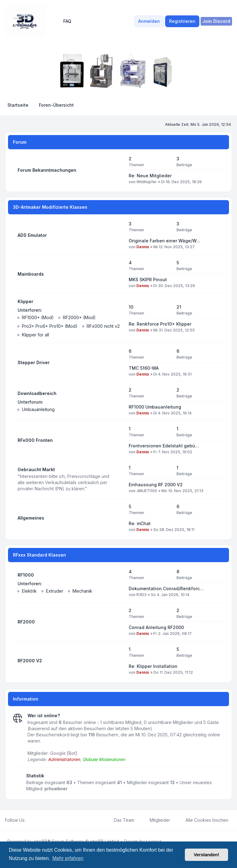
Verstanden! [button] (206, 855)
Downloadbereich (37, 393)
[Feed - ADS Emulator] (118, 235)
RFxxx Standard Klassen (39, 555)
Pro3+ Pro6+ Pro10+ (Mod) (50, 326)
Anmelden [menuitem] (149, 21)
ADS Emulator (32, 235)
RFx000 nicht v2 (103, 326)
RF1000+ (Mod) (38, 317)
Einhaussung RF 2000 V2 (156, 485)
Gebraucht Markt (36, 469)
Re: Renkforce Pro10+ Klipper (160, 324)
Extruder (55, 591)
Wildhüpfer (147, 182)
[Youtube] (39, 820)
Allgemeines (31, 518)
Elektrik (29, 591)
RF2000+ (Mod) (79, 317)
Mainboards (31, 274)
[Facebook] (29, 820)
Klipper (25, 301)
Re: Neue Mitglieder (150, 176)
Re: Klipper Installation (153, 666)
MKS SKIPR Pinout (148, 280)
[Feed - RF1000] (118, 583)
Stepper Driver (34, 362)
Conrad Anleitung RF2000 (156, 627)
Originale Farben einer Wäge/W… (164, 241)
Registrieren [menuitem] (182, 21)
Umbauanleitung (38, 409)
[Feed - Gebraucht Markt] (118, 479)
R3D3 (141, 595)
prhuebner (56, 789)
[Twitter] (34, 820)
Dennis (143, 247)
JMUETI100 (147, 491)
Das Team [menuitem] (120, 820)
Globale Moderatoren (104, 759)
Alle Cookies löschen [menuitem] (203, 820)
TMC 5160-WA (144, 368)
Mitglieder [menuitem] (156, 820)
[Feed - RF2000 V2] (118, 661)
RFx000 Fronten (35, 440)
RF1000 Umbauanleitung (155, 407)
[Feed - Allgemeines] (118, 518)
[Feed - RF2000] (118, 622)
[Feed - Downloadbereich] (118, 401)
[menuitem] (216, 21)
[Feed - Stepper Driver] (118, 363)
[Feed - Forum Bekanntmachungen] (118, 170)
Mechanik (82, 591)
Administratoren (64, 759)
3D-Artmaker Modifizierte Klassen (50, 207)
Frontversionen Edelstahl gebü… (164, 446)
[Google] (44, 820)
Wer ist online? (44, 716)
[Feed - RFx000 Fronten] (118, 440)
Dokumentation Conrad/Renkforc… (166, 588)
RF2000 (26, 622)
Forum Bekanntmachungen (47, 170)
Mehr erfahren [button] (68, 858)
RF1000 (26, 575)
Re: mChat (140, 523)
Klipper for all (35, 335)
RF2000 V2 (30, 661)
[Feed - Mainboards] (118, 274)
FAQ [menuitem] (63, 21)
